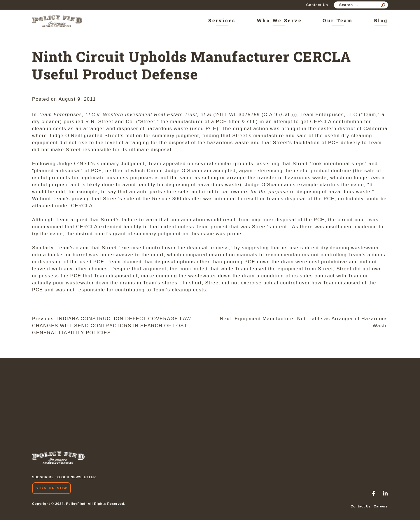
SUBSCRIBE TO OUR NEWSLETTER (64, 477)
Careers (381, 506)
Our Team (338, 20)
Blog (381, 20)
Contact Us (317, 5)
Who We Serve (279, 20)
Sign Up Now (51, 488)
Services (222, 20)
